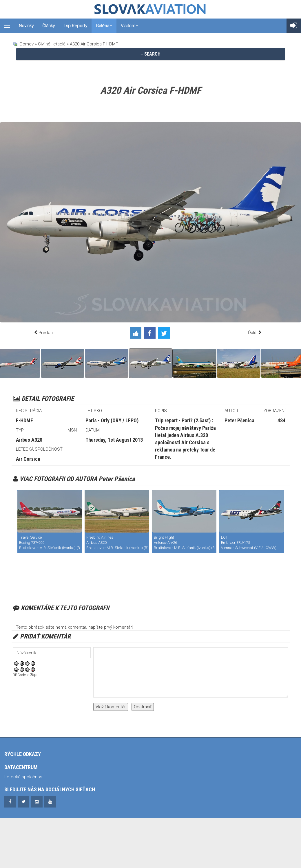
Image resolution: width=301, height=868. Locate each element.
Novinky (26, 26)
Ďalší (253, 333)
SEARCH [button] (150, 54)
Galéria (104, 26)
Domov (27, 44)
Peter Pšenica (239, 420)
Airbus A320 (29, 440)
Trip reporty (75, 26)
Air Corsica (28, 459)
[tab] (151, 54)
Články (49, 26)
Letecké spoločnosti (24, 777)
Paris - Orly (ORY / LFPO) (112, 420)
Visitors (129, 26)
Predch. (46, 333)
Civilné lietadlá (52, 44)
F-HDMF (24, 420)
